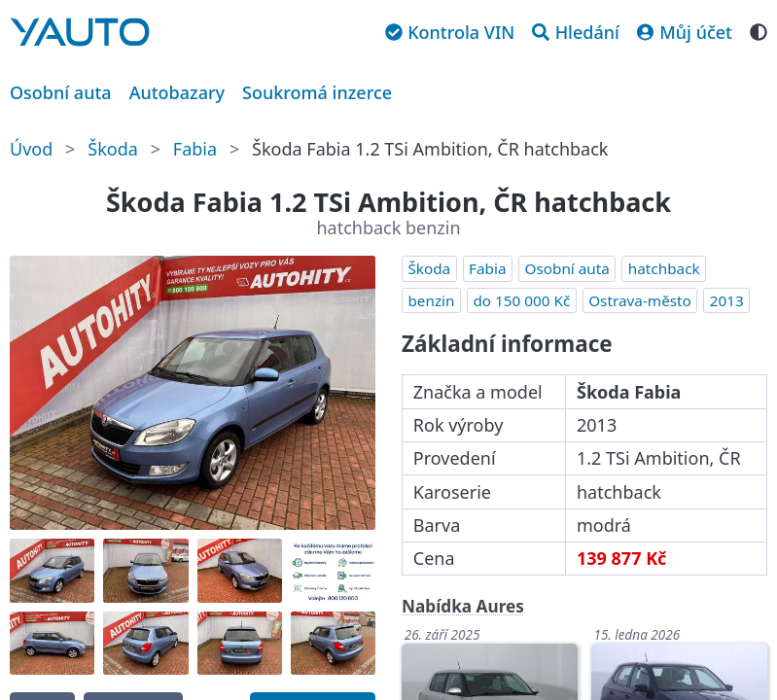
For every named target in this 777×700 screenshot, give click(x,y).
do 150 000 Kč (521, 300)
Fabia (195, 149)
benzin (431, 300)
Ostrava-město (640, 300)
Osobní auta (61, 92)
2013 (727, 300)
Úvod (31, 149)
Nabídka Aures (463, 606)
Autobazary (177, 92)
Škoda (113, 149)
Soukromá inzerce (317, 92)
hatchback (664, 268)
